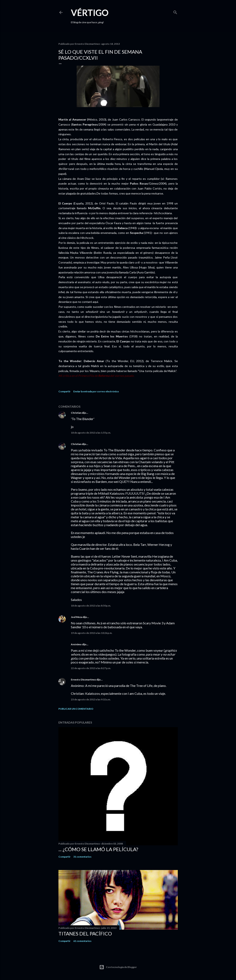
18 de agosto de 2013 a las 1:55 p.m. (91, 433)
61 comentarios (82, 941)
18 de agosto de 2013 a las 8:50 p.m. (91, 606)
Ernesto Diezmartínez (83, 680)
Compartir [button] (64, 391)
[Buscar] (175, 11)
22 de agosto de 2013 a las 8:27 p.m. (91, 668)
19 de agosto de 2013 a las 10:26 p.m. (92, 633)
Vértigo (90, 13)
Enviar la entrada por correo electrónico (96, 391)
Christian (76, 413)
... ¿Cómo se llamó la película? (98, 849)
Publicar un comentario (76, 709)
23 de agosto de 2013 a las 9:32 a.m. (91, 699)
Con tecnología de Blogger (118, 967)
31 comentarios (82, 857)
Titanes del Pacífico (85, 933)
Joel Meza (77, 617)
